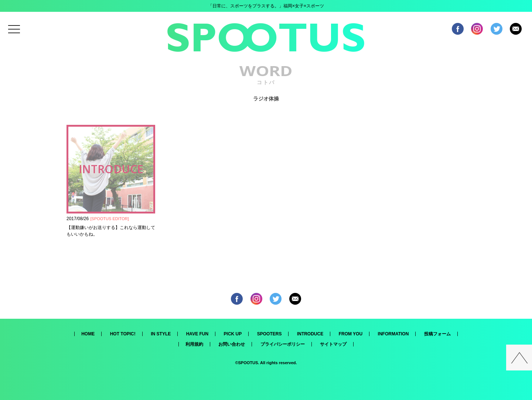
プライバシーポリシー (283, 344)
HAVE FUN (197, 334)
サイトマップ (333, 344)
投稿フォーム (437, 334)
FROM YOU (351, 334)
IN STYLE (161, 334)
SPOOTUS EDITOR (110, 219)
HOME (88, 334)
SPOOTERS (270, 334)
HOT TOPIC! (123, 334)
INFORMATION (393, 334)
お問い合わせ (232, 344)
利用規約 (194, 344)
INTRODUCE (310, 334)
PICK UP (233, 334)
